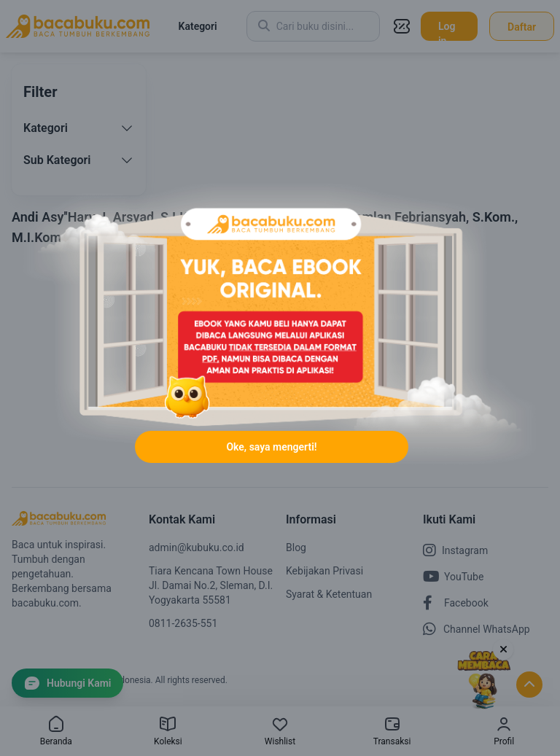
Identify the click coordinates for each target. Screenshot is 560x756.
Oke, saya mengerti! (271, 447)
